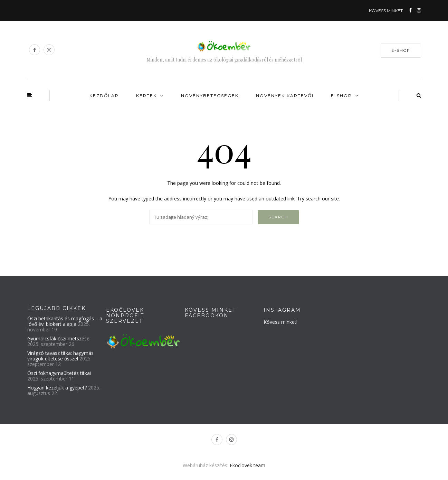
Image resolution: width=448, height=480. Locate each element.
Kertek (146, 96)
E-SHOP (401, 50)
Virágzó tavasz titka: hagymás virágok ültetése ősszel (60, 356)
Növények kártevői (285, 96)
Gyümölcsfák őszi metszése (58, 338)
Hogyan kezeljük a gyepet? (57, 388)
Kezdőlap (104, 96)
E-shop (341, 96)
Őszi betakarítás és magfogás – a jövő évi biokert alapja (65, 321)
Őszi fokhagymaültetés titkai (59, 373)
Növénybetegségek (210, 96)
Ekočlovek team (247, 465)
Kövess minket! (280, 322)
